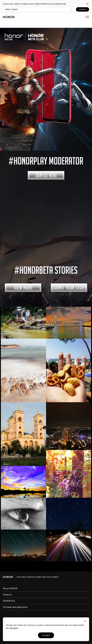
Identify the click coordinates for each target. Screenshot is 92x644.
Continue (83, 9)
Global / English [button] (11, 9)
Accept (46, 635)
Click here (14, 628)
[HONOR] (10, 577)
